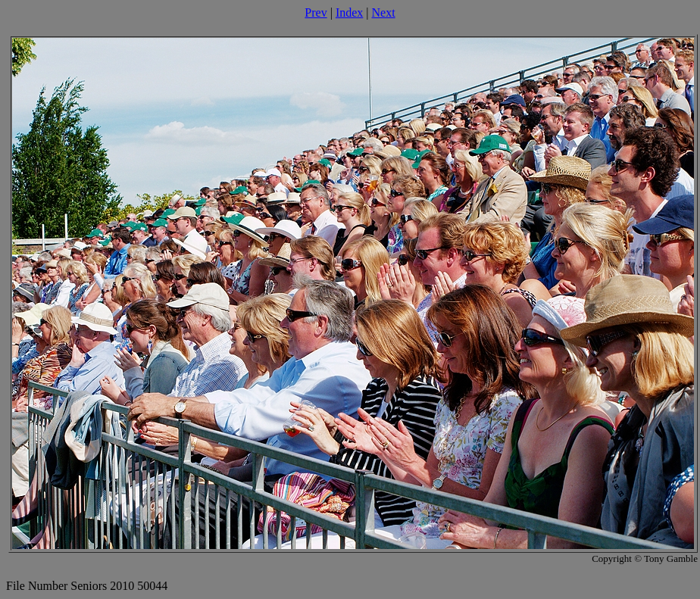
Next (384, 12)
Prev (316, 12)
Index (349, 12)
